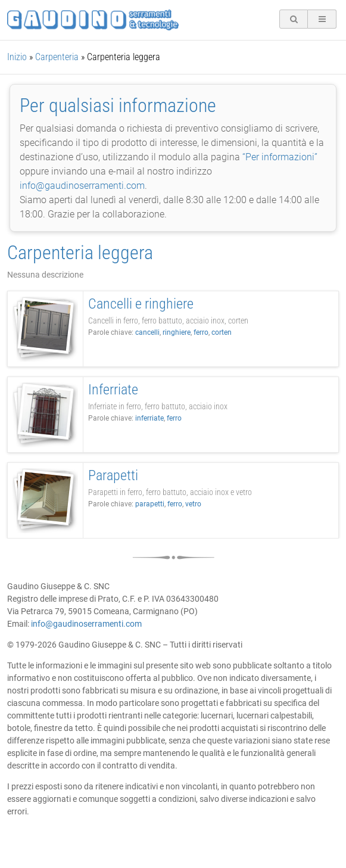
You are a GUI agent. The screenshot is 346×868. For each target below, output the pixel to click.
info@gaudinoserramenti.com (82, 186)
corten (222, 332)
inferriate (149, 418)
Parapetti (113, 475)
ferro (201, 332)
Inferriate (113, 390)
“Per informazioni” (280, 157)
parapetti (150, 504)
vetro (193, 504)
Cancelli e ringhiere (141, 304)
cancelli (147, 332)
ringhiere (177, 332)
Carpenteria (57, 57)
